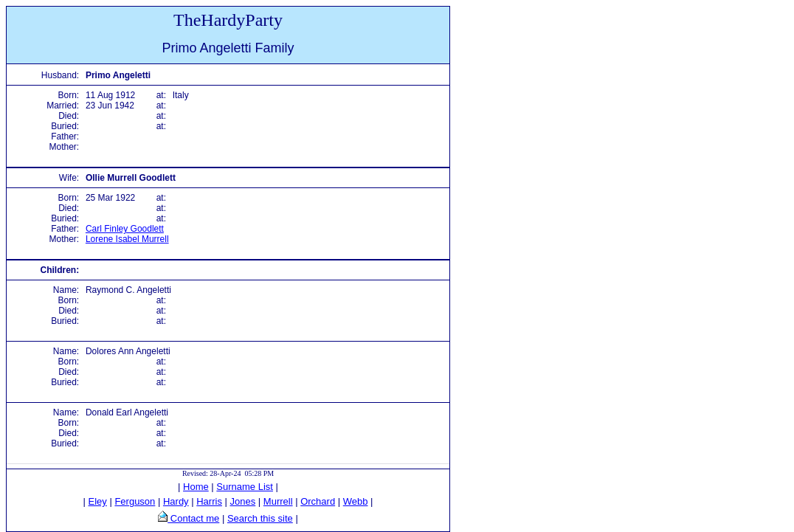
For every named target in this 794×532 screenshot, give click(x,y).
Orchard (318, 501)
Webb (356, 501)
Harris (209, 501)
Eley (98, 501)
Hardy (176, 501)
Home (196, 487)
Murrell (278, 501)
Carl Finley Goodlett (125, 229)
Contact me (193, 518)
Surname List (245, 487)
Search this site (260, 518)
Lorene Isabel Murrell (127, 239)
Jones (243, 501)
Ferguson (135, 501)
